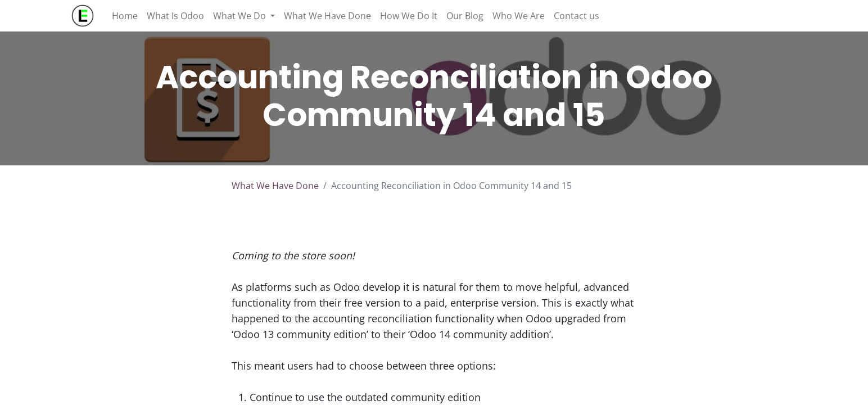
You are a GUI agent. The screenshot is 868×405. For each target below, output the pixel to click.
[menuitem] (125, 16)
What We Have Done (275, 186)
